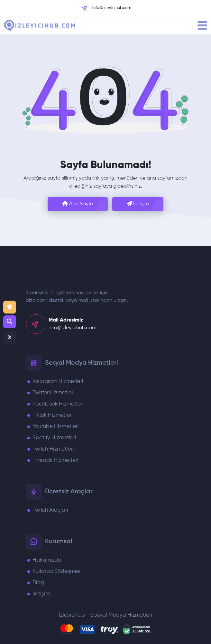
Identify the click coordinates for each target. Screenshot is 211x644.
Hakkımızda (47, 560)
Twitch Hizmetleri (53, 449)
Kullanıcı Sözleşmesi (57, 571)
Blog (38, 583)
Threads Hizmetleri (55, 460)
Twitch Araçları (50, 510)
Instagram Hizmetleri (58, 382)
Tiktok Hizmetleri (53, 415)
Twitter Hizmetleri (54, 393)
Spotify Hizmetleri (54, 438)
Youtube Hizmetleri (56, 427)
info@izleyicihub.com (106, 8)
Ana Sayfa (78, 204)
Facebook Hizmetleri (58, 404)
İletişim (138, 204)
